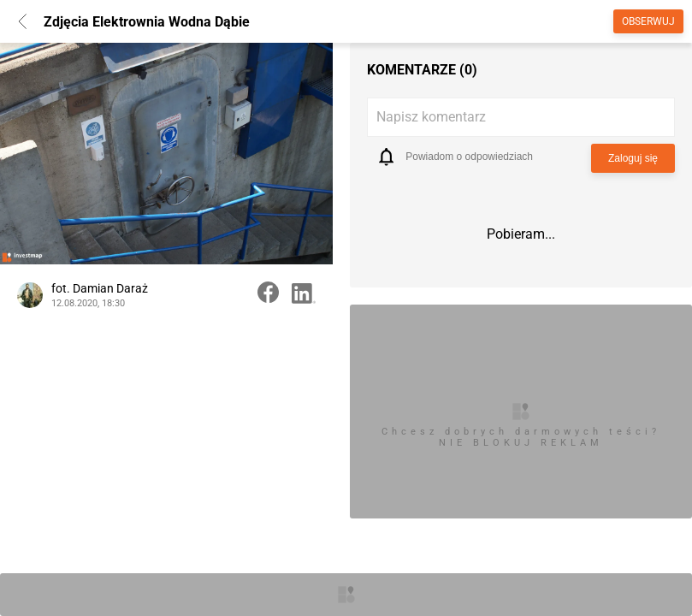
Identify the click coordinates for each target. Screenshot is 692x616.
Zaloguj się (633, 158)
